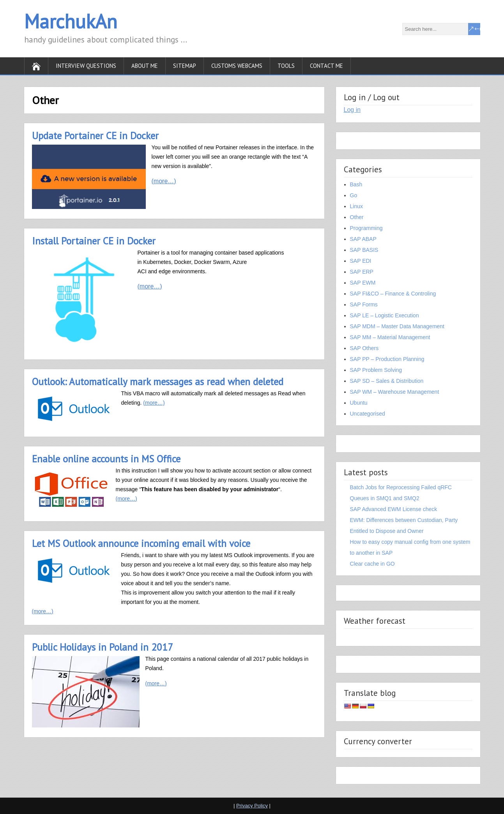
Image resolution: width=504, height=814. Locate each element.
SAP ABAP (363, 239)
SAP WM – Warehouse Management (395, 392)
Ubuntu (359, 403)
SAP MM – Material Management (390, 337)
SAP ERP (362, 272)
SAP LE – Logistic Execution (385, 315)
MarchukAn (71, 21)
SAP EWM (363, 283)
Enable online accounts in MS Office (106, 459)
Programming (366, 228)
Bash (356, 184)
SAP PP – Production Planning (387, 359)
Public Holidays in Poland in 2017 (103, 647)
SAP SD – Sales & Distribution (387, 381)
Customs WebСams (237, 66)
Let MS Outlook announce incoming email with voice (141, 543)
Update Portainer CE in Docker (95, 136)
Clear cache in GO (372, 564)
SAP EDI (361, 261)
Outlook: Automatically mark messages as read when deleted (158, 382)
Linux (356, 206)
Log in (352, 110)
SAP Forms (364, 304)
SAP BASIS (364, 250)
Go (354, 195)
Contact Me (326, 66)
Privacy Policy (252, 806)
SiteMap (185, 66)
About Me (145, 66)
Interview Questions (86, 66)
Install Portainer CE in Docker (94, 241)
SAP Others (364, 348)
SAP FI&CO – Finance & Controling (393, 294)
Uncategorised (368, 414)
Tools (286, 66)
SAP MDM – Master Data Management (397, 326)
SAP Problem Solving (376, 370)
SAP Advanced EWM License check (394, 509)
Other (357, 217)
